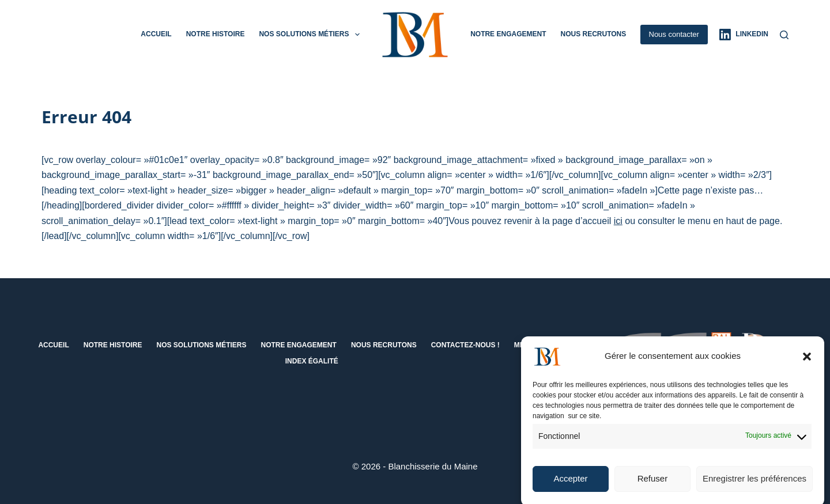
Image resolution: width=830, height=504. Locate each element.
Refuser (653, 484)
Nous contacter (674, 34)
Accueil (156, 34)
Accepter (570, 484)
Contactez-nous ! (465, 345)
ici (618, 221)
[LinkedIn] (744, 35)
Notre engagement (508, 34)
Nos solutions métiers (311, 35)
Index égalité (312, 361)
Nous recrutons (593, 34)
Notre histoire (216, 34)
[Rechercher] (784, 35)
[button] (807, 362)
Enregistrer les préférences (754, 484)
